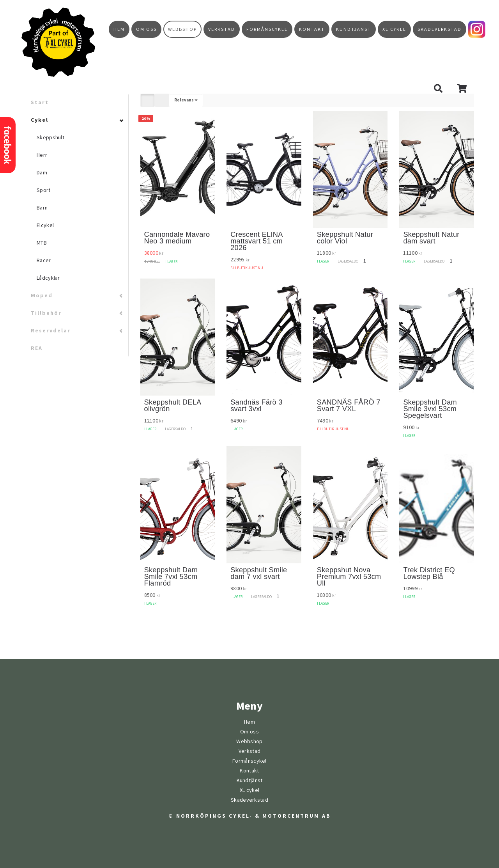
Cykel (40, 120)
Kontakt (312, 29)
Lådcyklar (48, 278)
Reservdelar (51, 331)
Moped (42, 296)
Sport (44, 190)
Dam (42, 173)
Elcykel (45, 225)
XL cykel (394, 29)
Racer (44, 260)
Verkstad (222, 29)
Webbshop (182, 29)
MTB (42, 243)
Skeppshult (50, 138)
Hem (119, 29)
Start (40, 102)
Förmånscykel (267, 29)
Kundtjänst (354, 29)
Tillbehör (46, 313)
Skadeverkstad (440, 29)
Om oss (146, 29)
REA (37, 348)
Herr (42, 155)
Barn (42, 208)
